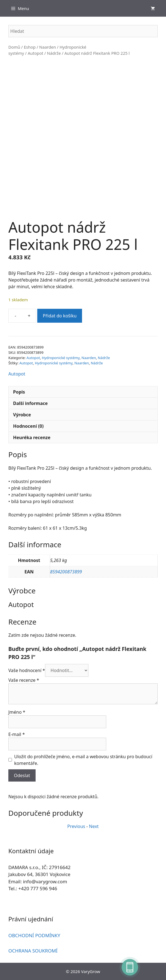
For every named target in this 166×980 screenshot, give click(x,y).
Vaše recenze (24, 680)
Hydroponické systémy (61, 358)
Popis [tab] (19, 392)
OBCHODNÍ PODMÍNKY (34, 935)
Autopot (36, 53)
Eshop (30, 47)
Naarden (48, 47)
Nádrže (54, 53)
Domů (14, 47)
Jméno (17, 712)
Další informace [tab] (30, 403)
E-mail (17, 734)
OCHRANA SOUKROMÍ (33, 951)
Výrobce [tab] (22, 415)
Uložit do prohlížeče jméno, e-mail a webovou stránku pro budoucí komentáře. (83, 760)
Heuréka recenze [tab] (32, 437)
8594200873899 (66, 572)
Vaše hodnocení (27, 670)
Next (94, 826)
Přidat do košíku (60, 316)
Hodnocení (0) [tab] (28, 426)
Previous (76, 826)
